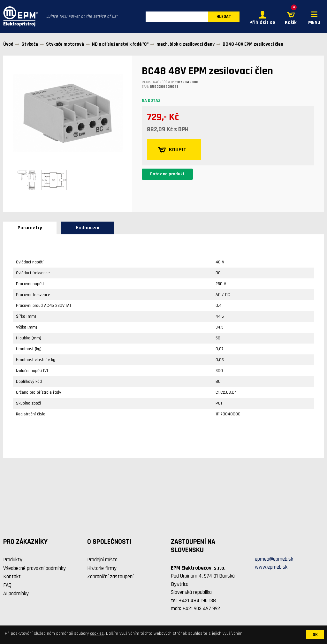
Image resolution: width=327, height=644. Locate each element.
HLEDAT (224, 17)
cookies (97, 633)
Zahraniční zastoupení (110, 577)
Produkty (13, 560)
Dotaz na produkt (167, 174)
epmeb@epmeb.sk (274, 559)
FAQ (7, 585)
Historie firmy (102, 568)
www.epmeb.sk (271, 567)
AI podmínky (16, 594)
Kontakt (12, 577)
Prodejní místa (102, 560)
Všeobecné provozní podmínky (34, 568)
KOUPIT (172, 150)
